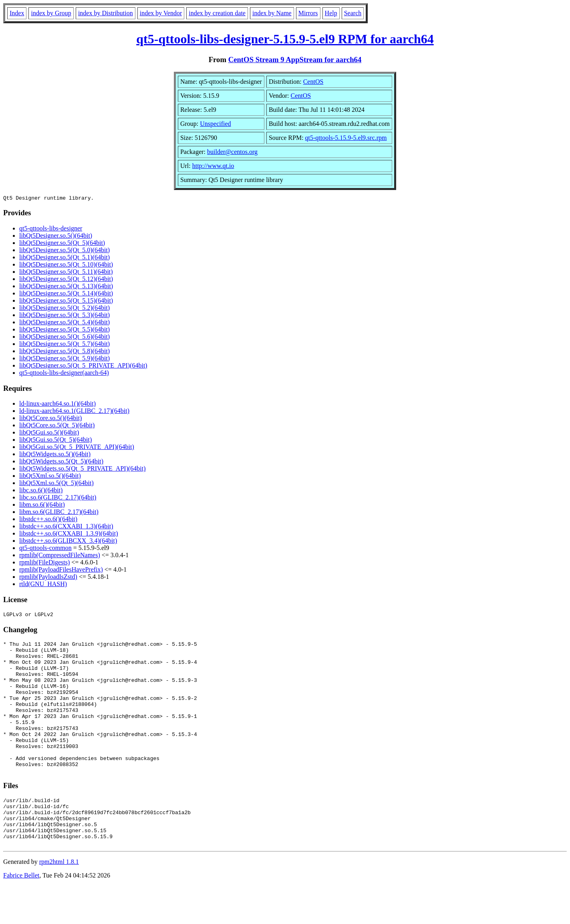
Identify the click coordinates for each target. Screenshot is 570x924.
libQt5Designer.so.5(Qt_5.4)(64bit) (64, 323)
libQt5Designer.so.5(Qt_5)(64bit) (62, 244)
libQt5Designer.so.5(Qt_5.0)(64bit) (64, 251)
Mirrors (308, 13)
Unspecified (215, 124)
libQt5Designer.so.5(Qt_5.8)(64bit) (64, 352)
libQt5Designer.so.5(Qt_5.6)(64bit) (64, 338)
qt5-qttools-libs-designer (51, 229)
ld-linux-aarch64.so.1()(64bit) (57, 405)
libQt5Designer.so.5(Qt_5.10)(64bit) (66, 266)
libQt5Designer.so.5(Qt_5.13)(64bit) (66, 287)
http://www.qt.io (213, 166)
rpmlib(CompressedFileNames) (60, 556)
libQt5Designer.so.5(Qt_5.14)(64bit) (66, 294)
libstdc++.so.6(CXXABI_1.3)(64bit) (66, 527)
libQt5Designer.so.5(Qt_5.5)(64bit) (64, 331)
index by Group (51, 13)
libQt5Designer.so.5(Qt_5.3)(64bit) (64, 316)
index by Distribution (106, 13)
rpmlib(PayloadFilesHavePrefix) (61, 571)
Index (17, 13)
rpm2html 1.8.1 (59, 900)
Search (353, 13)
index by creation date (217, 13)
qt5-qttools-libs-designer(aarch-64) (64, 374)
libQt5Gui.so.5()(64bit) (49, 434)
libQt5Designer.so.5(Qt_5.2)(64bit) (64, 309)
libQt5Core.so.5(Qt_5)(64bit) (57, 426)
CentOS (313, 82)
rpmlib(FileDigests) (44, 563)
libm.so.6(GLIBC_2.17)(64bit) (59, 513)
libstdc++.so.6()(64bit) (48, 520)
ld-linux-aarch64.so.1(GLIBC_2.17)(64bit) (74, 412)
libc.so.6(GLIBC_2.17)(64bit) (58, 498)
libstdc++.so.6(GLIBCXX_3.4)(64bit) (68, 542)
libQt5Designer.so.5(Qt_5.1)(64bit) (64, 258)
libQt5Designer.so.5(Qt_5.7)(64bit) (64, 345)
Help (331, 13)
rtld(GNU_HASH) (43, 585)
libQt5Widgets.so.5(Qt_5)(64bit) (61, 462)
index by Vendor (161, 13)
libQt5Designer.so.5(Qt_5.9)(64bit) (64, 359)
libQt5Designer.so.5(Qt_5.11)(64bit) (66, 273)
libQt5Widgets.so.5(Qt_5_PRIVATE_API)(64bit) (83, 470)
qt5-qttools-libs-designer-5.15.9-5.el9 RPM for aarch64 (285, 39)
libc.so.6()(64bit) (41, 491)
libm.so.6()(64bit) (42, 506)
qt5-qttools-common (45, 549)
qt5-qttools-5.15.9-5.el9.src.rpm (346, 138)
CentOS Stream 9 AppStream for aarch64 (295, 60)
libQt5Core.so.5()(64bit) (50, 419)
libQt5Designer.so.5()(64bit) (56, 237)
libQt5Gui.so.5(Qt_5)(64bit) (55, 441)
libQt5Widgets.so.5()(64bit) (55, 455)
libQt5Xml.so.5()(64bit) (50, 477)
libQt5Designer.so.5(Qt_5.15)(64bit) (66, 302)
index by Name (272, 13)
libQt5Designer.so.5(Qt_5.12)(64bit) (66, 280)
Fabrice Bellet (21, 914)
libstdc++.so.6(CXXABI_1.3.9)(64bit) (68, 535)
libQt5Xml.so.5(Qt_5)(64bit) (56, 484)
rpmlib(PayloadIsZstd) (48, 578)
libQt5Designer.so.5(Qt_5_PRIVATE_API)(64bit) (83, 367)
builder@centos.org (232, 152)
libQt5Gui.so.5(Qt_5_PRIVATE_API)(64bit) (77, 448)
